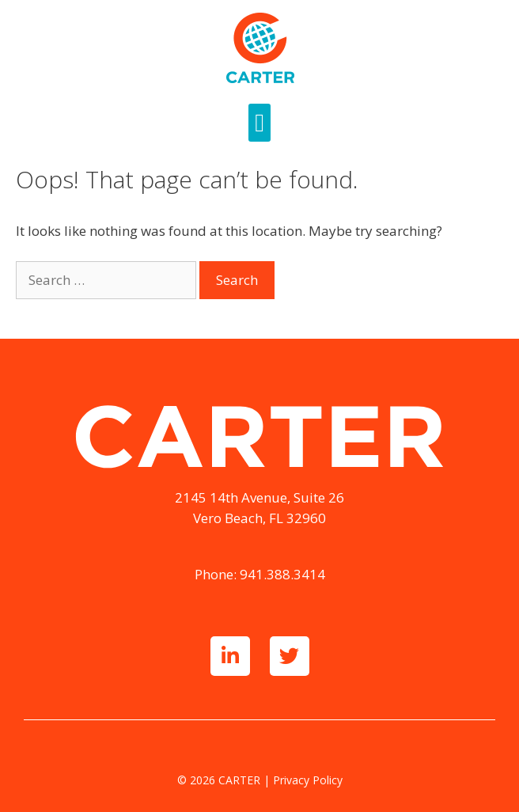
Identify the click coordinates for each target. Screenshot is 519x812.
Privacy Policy (308, 780)
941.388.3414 (282, 574)
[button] (259, 123)
